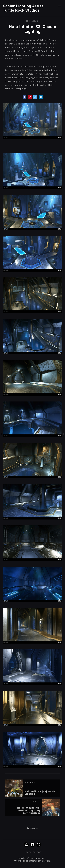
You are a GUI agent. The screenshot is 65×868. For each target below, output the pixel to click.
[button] (32, 828)
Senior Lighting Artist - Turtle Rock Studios (24, 8)
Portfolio (33, 21)
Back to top (33, 852)
